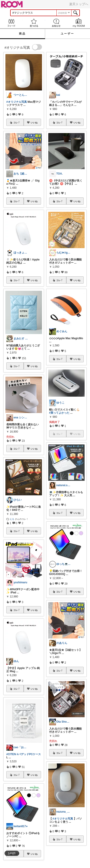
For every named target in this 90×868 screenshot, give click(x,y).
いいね (34, 122)
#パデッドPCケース (29, 754)
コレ (17, 122)
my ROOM (79, 23)
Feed (11, 23)
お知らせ (56, 23)
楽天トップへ (79, 4)
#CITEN (11, 754)
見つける (34, 23)
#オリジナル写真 (17, 102)
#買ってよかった (59, 413)
